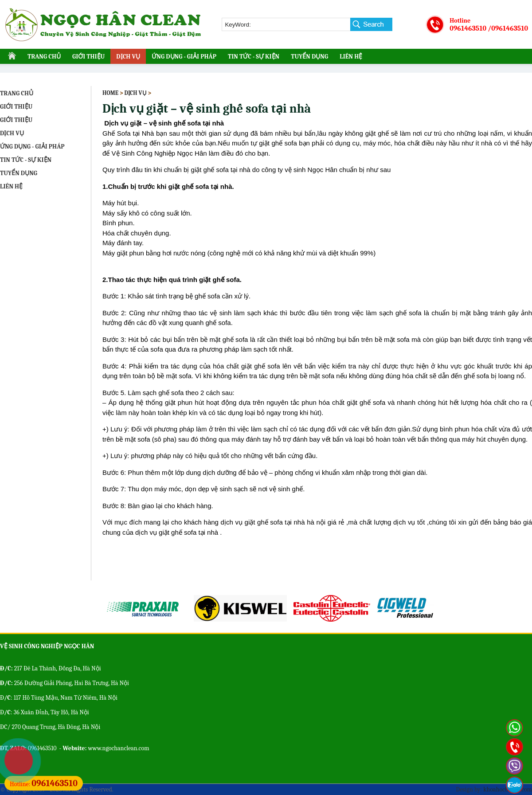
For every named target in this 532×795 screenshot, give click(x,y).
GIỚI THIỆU (88, 57)
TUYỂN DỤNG (309, 57)
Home (110, 93)
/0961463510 (508, 28)
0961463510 (468, 28)
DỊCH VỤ (128, 57)
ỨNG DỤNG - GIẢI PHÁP (184, 57)
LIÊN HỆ (351, 57)
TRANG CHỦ (44, 57)
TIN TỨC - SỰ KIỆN (254, 57)
